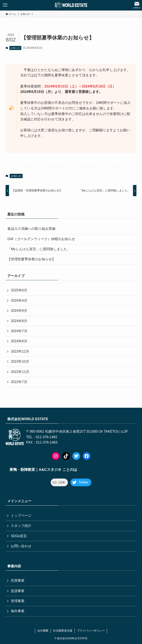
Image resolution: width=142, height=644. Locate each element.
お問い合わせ (21, 546)
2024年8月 (19, 321)
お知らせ (15, 48)
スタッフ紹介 (21, 526)
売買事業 (18, 581)
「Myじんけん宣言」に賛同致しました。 (39, 249)
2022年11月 (20, 372)
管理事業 (18, 601)
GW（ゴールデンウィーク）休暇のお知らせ (41, 239)
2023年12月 (20, 351)
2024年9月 (19, 311)
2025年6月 (19, 290)
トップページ (21, 516)
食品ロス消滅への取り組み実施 (31, 229)
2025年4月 (19, 301)
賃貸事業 (18, 591)
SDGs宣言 (19, 536)
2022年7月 (19, 382)
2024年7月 (19, 331)
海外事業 (18, 611)
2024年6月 (19, 341)
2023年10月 (20, 361)
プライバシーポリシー (91, 631)
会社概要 (43, 631)
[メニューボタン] (5, 5)
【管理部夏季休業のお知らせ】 (31, 259)
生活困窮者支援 (63, 631)
